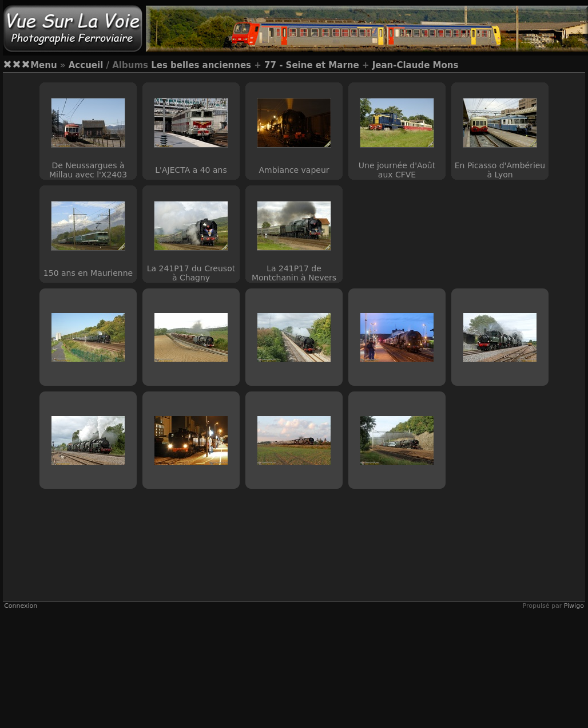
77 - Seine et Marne (312, 65)
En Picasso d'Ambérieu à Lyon (500, 170)
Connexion (21, 606)
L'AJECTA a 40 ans (191, 170)
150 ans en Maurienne (88, 273)
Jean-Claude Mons (416, 65)
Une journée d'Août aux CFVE (397, 170)
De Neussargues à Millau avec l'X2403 (88, 170)
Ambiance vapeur (294, 170)
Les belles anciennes (201, 65)
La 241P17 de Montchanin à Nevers (294, 273)
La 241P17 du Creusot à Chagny (191, 273)
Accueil (86, 65)
